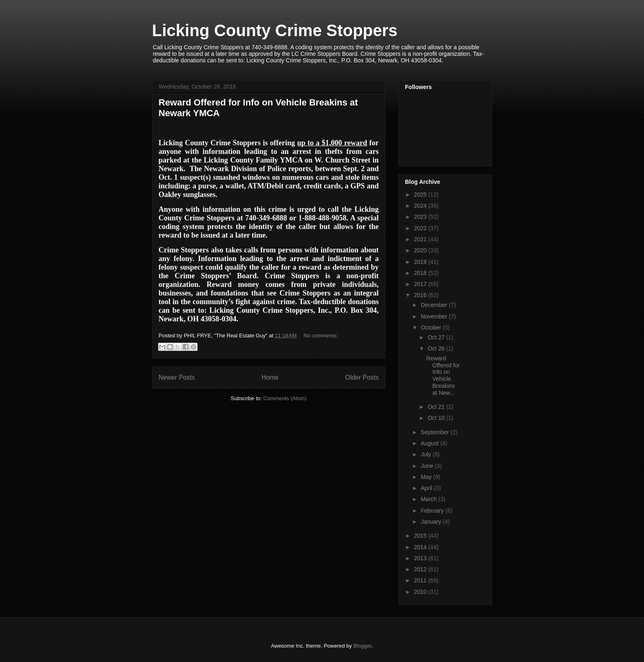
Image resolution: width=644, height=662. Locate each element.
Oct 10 (437, 418)
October (432, 328)
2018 (421, 273)
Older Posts (362, 377)
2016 (421, 295)
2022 (421, 228)
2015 (421, 536)
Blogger (362, 646)
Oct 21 (437, 407)
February (433, 511)
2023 (421, 217)
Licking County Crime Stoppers (275, 30)
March (429, 499)
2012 (421, 569)
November (435, 316)
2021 (421, 239)
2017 (421, 284)
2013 (421, 558)
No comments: (321, 336)
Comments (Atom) (285, 398)
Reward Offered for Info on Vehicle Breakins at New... (443, 376)
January (432, 522)
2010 (421, 592)
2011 (421, 580)
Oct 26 (437, 348)
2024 (421, 206)
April (427, 488)
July (427, 454)
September (435, 432)
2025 (421, 195)
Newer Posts (177, 377)
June (428, 466)
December (435, 305)
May (427, 477)
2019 (421, 262)
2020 (421, 250)
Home (270, 377)
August (430, 443)
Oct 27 (437, 337)
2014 (421, 547)
